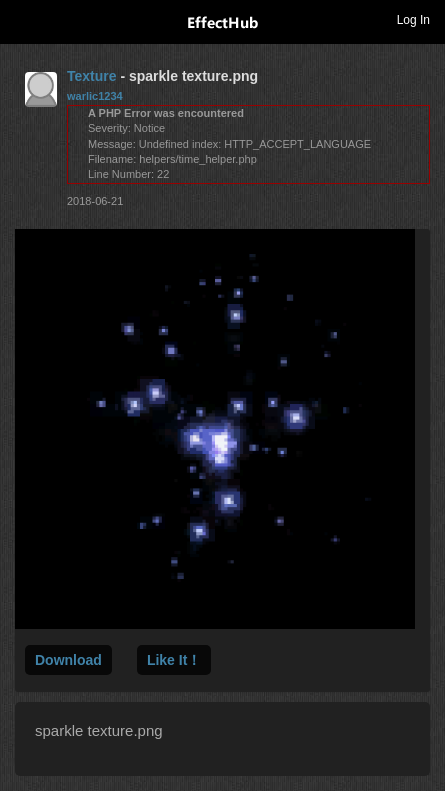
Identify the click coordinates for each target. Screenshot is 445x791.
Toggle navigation (24, 19)
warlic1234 (95, 96)
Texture (92, 76)
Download (68, 660)
